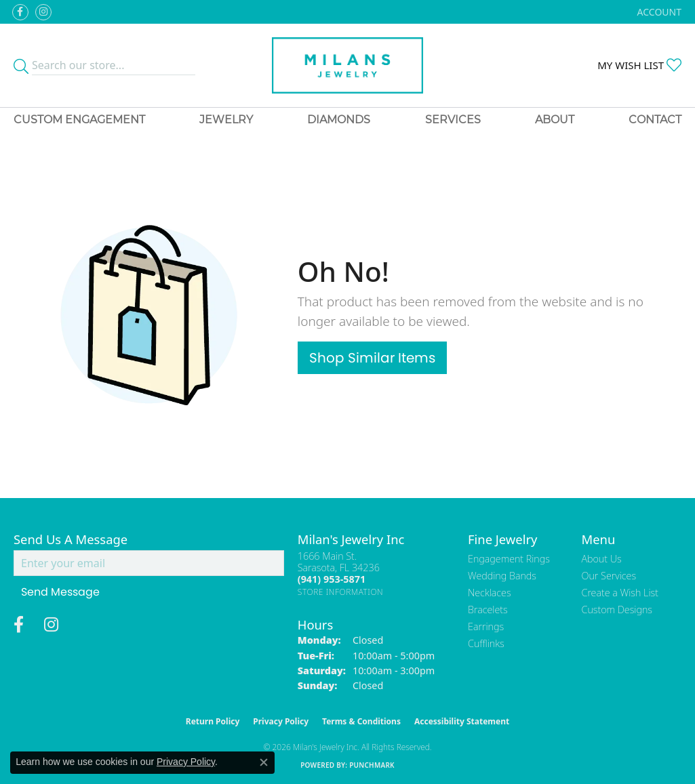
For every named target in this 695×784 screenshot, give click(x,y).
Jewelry (226, 120)
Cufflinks (486, 643)
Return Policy (213, 721)
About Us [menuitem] (602, 559)
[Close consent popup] (264, 762)
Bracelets (488, 610)
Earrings (486, 626)
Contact (655, 120)
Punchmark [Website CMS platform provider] (372, 765)
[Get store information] (341, 592)
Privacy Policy (281, 721)
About (555, 120)
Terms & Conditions (361, 721)
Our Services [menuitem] (609, 576)
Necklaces (490, 593)
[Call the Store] (332, 579)
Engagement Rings (509, 559)
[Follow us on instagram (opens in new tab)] (43, 12)
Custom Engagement (79, 120)
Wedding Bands (502, 576)
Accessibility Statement (462, 721)
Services (453, 120)
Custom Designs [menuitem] (617, 610)
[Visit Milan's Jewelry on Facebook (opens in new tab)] (20, 12)
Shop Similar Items (372, 358)
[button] (658, 12)
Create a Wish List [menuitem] (620, 593)
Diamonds (339, 120)
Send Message (60, 592)
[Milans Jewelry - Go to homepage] (347, 65)
